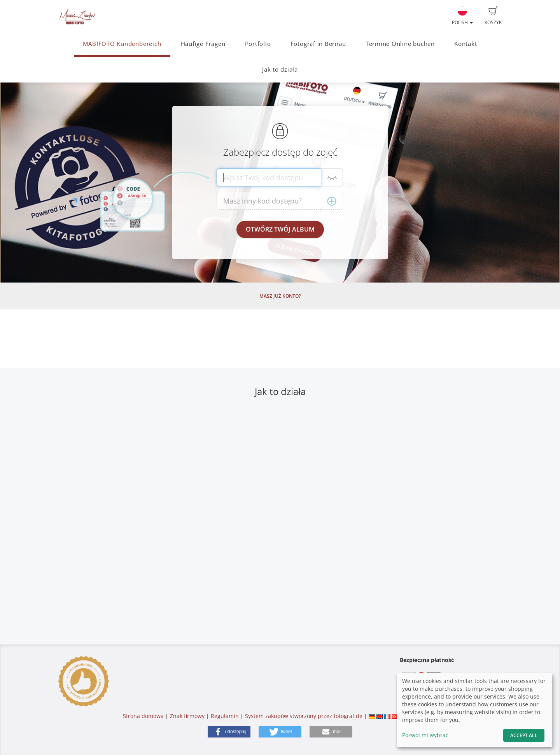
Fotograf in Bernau (318, 44)
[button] (229, 732)
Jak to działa (280, 69)
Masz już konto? (280, 296)
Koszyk (493, 16)
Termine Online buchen (400, 44)
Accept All (524, 735)
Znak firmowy (188, 716)
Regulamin (225, 716)
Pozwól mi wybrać (425, 735)
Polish (462, 16)
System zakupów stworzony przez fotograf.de (304, 716)
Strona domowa (143, 716)
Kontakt (465, 44)
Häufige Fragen (203, 44)
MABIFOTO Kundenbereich (122, 44)
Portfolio (258, 44)
